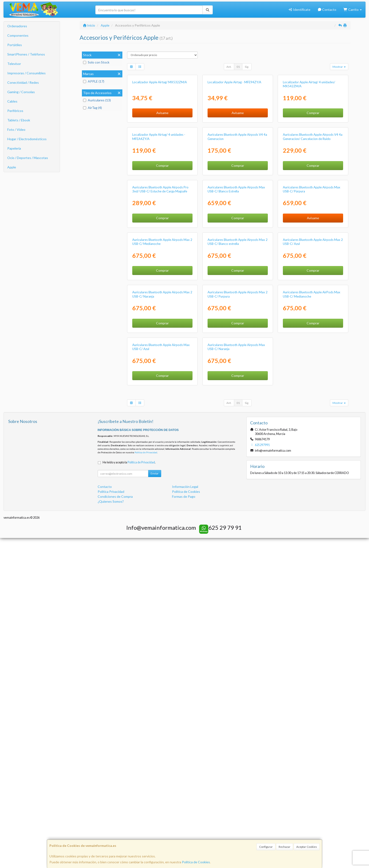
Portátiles (15, 45)
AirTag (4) (92, 108)
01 (238, 67)
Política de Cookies (196, 862)
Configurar (266, 847)
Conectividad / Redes (23, 82)
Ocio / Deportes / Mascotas (28, 158)
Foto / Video (16, 129)
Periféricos (15, 111)
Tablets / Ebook (19, 120)
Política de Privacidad (146, 783)
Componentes (18, 35)
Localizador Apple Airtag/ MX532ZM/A (160, 137)
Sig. (247, 67)
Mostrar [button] (339, 67)
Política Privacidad (111, 822)
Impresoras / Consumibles (26, 73)
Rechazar (285, 847)
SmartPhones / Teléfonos (26, 54)
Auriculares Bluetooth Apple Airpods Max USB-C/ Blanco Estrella (236, 354)
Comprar (313, 168)
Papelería (14, 148)
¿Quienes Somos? (111, 832)
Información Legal (185, 817)
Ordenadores (17, 26)
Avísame (162, 168)
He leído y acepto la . (129, 793)
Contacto (327, 10)
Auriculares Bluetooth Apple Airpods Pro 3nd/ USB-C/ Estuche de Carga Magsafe (160, 354)
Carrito (353, 10)
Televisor (14, 64)
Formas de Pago (184, 827)
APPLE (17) (94, 81)
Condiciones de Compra (115, 827)
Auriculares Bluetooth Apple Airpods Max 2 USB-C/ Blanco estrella (238, 462)
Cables (12, 101)
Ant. (229, 67)
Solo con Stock (96, 62)
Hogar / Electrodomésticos (27, 139)
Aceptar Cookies (307, 847)
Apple (12, 167)
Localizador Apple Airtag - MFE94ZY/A (234, 137)
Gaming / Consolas (21, 92)
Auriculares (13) (97, 100)
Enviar (155, 804)
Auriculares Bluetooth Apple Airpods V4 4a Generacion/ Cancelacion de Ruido (313, 247)
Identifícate (299, 10)
